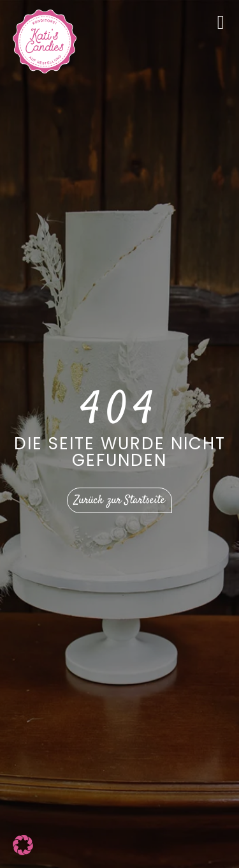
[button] (23, 845)
